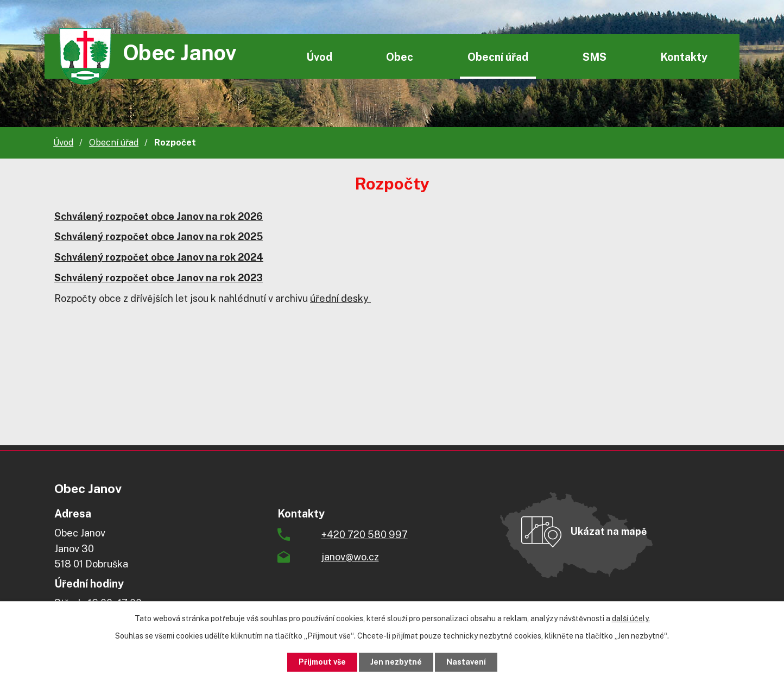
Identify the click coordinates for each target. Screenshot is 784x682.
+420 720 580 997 (365, 535)
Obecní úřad (498, 57)
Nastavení (466, 662)
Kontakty (684, 57)
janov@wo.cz (350, 557)
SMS (595, 57)
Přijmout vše (322, 662)
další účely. (631, 618)
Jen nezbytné (396, 662)
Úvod (319, 57)
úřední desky (340, 298)
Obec (400, 57)
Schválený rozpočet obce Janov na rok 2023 (159, 278)
